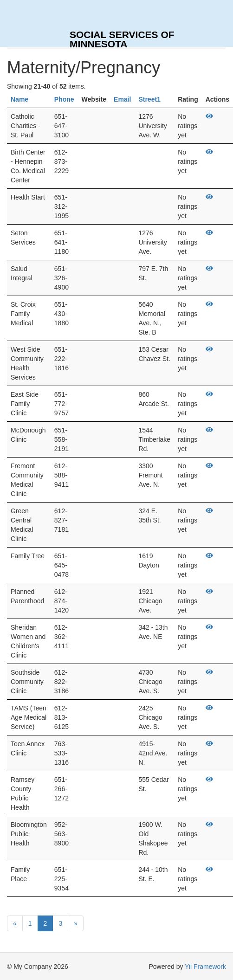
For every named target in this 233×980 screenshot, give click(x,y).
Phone (64, 99)
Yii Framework (205, 967)
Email (122, 99)
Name (19, 99)
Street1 (149, 99)
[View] (209, 116)
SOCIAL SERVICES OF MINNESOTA (122, 38)
